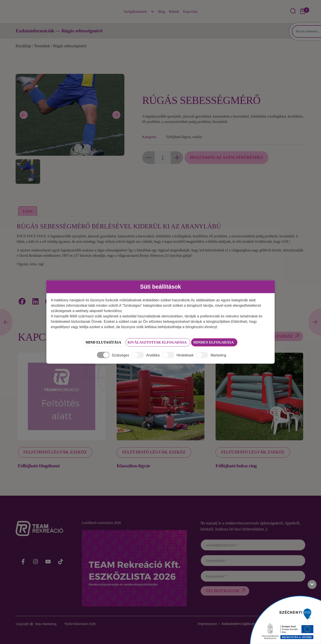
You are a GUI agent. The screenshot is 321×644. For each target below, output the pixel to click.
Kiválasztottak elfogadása (155, 343)
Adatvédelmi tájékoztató (228, 624)
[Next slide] (116, 115)
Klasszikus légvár (133, 466)
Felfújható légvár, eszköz (184, 137)
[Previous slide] (24, 115)
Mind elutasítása (85, 343)
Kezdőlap (23, 46)
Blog (162, 11)
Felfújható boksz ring (236, 466)
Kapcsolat (190, 11)
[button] (22, 301)
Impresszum (190, 624)
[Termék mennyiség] (163, 158)
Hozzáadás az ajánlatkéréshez (228, 157)
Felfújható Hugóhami (39, 466)
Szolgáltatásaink (139, 12)
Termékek (42, 46)
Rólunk (174, 11)
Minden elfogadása (228, 343)
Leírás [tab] (28, 211)
